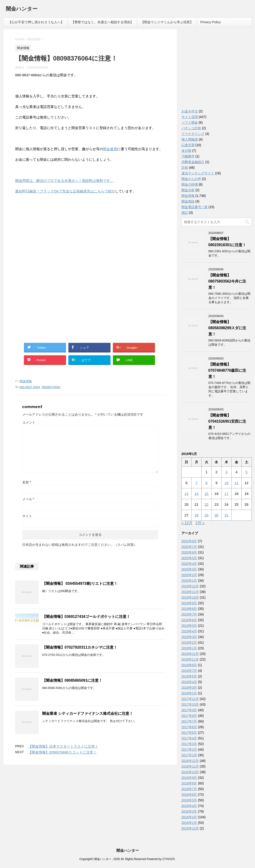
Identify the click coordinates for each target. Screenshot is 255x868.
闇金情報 (26, 381)
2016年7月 (189, 789)
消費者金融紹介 (193, 162)
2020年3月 (189, 569)
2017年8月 (189, 716)
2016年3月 (189, 811)
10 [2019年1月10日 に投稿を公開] (227, 483)
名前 (27, 482)
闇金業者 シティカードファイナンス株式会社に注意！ (88, 713)
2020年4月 (189, 564)
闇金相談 (188, 201)
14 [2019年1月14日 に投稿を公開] (197, 494)
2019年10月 (190, 597)
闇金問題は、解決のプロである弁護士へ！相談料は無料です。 (64, 181)
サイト (27, 516)
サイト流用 (190, 117)
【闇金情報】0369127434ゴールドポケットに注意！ (86, 617)
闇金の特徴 (190, 184)
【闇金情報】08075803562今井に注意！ (227, 281)
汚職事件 (188, 156)
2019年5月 (189, 626)
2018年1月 (189, 693)
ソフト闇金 (190, 122)
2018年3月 (189, 688)
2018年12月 (190, 654)
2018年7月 (189, 671)
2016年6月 (189, 795)
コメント (29, 422)
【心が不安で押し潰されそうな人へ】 (36, 22)
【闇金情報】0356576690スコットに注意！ (62, 752)
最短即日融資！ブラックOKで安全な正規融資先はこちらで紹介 (65, 191)
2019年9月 (189, 603)
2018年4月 (189, 682)
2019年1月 (189, 648)
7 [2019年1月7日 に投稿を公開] (196, 483)
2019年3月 (189, 637)
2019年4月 (189, 631)
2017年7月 (189, 721)
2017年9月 (189, 710)
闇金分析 (188, 190)
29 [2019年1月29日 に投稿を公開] (206, 515)
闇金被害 (110, 149)
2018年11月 (190, 659)
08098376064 (51, 387)
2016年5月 (189, 800)
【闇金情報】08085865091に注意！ (72, 680)
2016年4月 (189, 806)
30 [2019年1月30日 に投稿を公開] (216, 515)
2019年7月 (189, 614)
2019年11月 (190, 592)
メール (28, 499)
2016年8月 (189, 783)
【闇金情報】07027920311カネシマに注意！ (80, 647)
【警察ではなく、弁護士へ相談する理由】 (102, 22)
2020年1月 (189, 581)
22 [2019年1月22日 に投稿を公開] (206, 504)
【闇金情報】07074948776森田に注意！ (227, 370)
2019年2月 (189, 642)
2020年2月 (189, 575)
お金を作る (190, 111)
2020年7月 (189, 547)
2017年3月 (189, 744)
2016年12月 (190, 761)
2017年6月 (189, 727)
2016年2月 (189, 817)
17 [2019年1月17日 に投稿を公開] (227, 494)
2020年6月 (189, 552)
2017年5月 (189, 733)
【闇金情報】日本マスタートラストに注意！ (63, 746)
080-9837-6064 (30, 387)
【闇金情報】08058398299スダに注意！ (227, 328)
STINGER (168, 859)
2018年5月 (189, 676)
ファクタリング (193, 134)
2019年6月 (189, 620)
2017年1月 (189, 755)
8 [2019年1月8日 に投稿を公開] (207, 483)
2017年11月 (190, 699)
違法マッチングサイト (198, 173)
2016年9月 (189, 778)
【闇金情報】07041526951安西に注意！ (227, 421)
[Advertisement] (50, 228)
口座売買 (188, 145)
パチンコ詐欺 (191, 128)
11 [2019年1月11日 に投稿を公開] (237, 483)
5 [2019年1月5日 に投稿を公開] (246, 472)
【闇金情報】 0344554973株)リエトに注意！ (80, 583)
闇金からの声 (191, 179)
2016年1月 (189, 823)
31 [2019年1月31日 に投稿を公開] (227, 515)
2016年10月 (190, 772)
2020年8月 (189, 541)
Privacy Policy (211, 22)
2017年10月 (190, 704)
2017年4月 (189, 738)
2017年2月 (189, 749)
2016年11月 (190, 766)
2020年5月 (189, 558)
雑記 (185, 213)
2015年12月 (190, 828)
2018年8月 (189, 665)
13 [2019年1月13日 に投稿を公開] (187, 494)
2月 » (200, 523)
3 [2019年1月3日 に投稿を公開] (226, 472)
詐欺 (185, 168)
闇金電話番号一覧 (195, 207)
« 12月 (187, 523)
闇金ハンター (22, 9)
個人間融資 (190, 139)
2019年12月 (190, 586)
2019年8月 (189, 609)
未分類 (186, 151)
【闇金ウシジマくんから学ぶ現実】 (167, 22)
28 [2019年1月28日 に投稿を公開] (197, 515)
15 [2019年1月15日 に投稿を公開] (206, 494)
